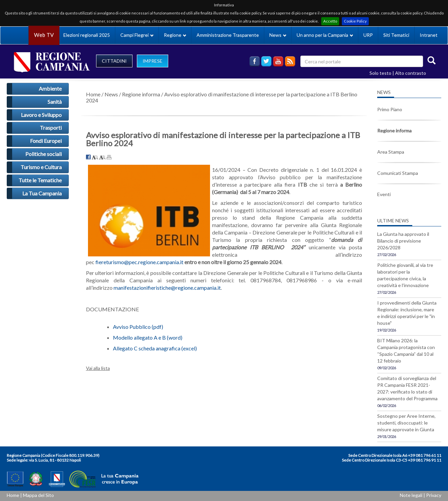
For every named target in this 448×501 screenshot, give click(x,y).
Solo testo (380, 73)
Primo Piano (390, 109)
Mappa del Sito (38, 495)
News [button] (278, 35)
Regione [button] (175, 35)
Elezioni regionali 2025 (87, 35)
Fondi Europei (46, 141)
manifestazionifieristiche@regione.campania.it (167, 288)
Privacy (434, 495)
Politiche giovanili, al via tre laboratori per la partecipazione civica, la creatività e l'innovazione (405, 275)
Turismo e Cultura (41, 167)
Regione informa (141, 94)
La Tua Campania (42, 193)
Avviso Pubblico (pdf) (138, 327)
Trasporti (51, 128)
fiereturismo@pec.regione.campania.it (139, 262)
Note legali (411, 495)
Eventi (384, 194)
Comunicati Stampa (398, 173)
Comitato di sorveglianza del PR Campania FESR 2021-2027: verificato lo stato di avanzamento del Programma (407, 388)
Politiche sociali (43, 154)
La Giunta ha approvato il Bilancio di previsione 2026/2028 (403, 241)
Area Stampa (391, 152)
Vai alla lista (98, 368)
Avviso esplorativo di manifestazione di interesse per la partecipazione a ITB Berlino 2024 (222, 97)
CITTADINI (114, 61)
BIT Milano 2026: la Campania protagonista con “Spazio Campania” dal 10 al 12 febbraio (406, 351)
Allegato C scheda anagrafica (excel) (155, 348)
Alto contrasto (411, 73)
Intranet (429, 35)
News (111, 94)
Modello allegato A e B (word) (148, 337)
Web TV (44, 35)
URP (368, 35)
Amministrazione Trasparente (228, 35)
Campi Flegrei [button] (137, 35)
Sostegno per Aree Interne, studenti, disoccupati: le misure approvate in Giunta (406, 423)
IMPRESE (153, 61)
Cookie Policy (355, 21)
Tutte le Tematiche (40, 180)
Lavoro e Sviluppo (41, 115)
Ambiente (50, 88)
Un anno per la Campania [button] (325, 35)
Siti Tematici (396, 35)
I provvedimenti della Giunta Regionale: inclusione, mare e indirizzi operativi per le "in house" (407, 313)
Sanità (55, 102)
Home (93, 94)
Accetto (330, 21)
